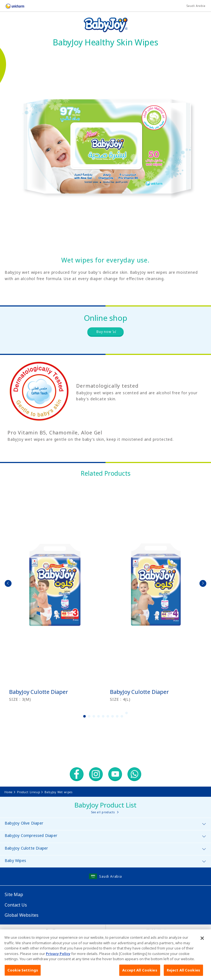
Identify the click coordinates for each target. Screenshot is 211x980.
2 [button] (89, 716)
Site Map (14, 894)
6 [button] (108, 716)
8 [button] (117, 716)
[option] (55, 592)
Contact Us (16, 905)
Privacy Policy (58, 960)
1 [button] (85, 716)
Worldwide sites (158, 930)
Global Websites (22, 915)
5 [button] (103, 716)
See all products (103, 812)
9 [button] (122, 716)
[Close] (202, 945)
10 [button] (127, 713)
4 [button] (99, 716)
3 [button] (94, 716)
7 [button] (113, 716)
